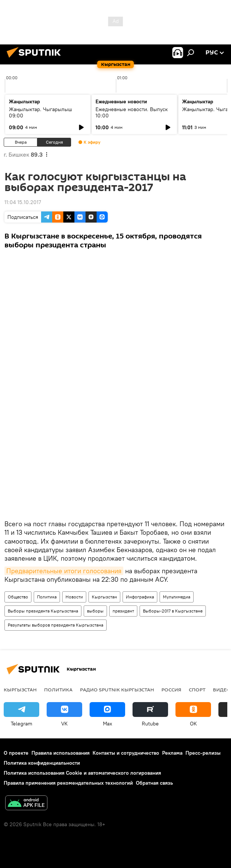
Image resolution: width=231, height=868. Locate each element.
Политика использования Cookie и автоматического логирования (82, 773)
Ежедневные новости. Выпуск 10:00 (132, 112)
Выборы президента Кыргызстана (43, 611)
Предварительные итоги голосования (64, 571)
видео (222, 690)
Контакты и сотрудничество (126, 753)
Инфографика (140, 597)
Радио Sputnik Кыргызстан (117, 690)
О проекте (16, 753)
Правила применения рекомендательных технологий (68, 783)
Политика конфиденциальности (42, 763)
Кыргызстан (104, 597)
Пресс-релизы (203, 753)
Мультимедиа (177, 597)
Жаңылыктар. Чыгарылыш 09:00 (41, 112)
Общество (18, 597)
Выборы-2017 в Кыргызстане (173, 611)
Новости (74, 597)
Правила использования (61, 753)
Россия (171, 690)
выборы (95, 611)
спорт (197, 690)
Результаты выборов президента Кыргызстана (56, 625)
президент (123, 611)
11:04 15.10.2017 (23, 202)
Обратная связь (154, 783)
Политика (47, 597)
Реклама (172, 753)
